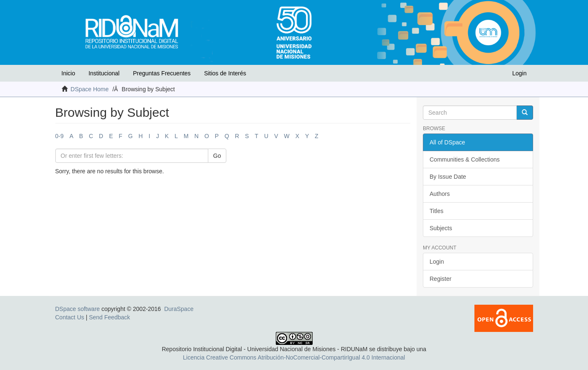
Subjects (441, 228)
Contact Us (70, 317)
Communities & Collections (465, 159)
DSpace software (78, 309)
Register (440, 279)
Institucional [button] (104, 73)
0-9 (60, 136)
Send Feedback (109, 317)
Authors (440, 194)
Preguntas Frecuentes (162, 73)
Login (437, 262)
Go (217, 156)
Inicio (69, 73)
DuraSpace (179, 309)
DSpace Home (89, 89)
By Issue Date (448, 177)
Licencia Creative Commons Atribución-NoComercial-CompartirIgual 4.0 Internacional (294, 357)
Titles (436, 211)
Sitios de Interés (225, 73)
